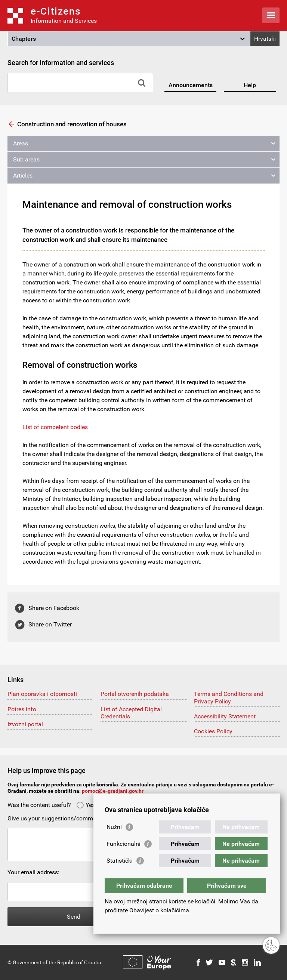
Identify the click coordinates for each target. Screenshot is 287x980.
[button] (129, 39)
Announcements (191, 85)
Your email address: (33, 872)
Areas (21, 143)
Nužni (114, 827)
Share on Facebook (54, 608)
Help (250, 85)
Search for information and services (61, 63)
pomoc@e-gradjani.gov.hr (113, 791)
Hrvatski (265, 39)
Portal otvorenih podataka (135, 694)
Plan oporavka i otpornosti (42, 694)
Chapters (24, 39)
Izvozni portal (25, 724)
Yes (86, 805)
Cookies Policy (213, 731)
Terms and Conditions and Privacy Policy (229, 697)
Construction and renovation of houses (72, 124)
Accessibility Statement (225, 716)
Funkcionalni (124, 844)
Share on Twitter (50, 624)
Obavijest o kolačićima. (159, 910)
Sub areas (26, 159)
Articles (23, 175)
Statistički (120, 861)
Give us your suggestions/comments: (57, 818)
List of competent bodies (55, 427)
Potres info (22, 709)
